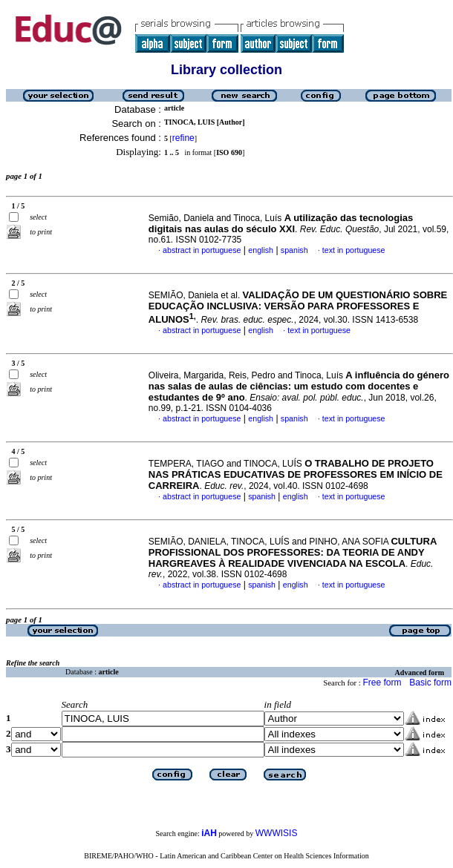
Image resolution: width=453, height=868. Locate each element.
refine (183, 138)
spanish (294, 250)
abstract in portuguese (202, 250)
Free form (382, 683)
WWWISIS (277, 833)
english (261, 250)
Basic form (430, 683)
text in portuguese (354, 250)
